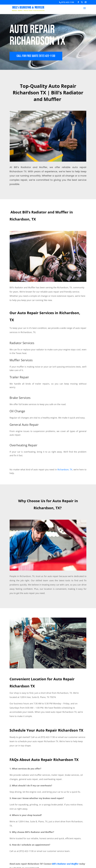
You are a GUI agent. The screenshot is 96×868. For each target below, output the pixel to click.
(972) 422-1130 (68, 2)
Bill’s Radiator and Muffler (65, 864)
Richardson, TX (65, 469)
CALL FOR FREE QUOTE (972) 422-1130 (36, 56)
